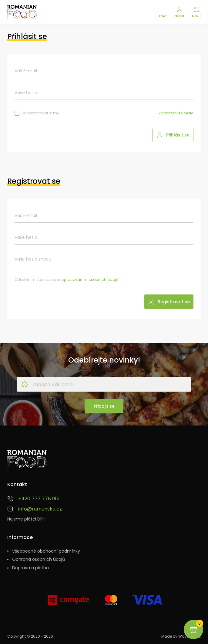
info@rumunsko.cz (40, 509)
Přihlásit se (178, 135)
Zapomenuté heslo (176, 113)
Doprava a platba (30, 568)
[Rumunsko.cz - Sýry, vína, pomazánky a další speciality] (22, 12)
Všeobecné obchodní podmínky (46, 551)
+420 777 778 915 (39, 499)
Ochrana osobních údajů (39, 559)
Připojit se (104, 406)
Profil (179, 16)
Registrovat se (174, 302)
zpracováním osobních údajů (90, 279)
